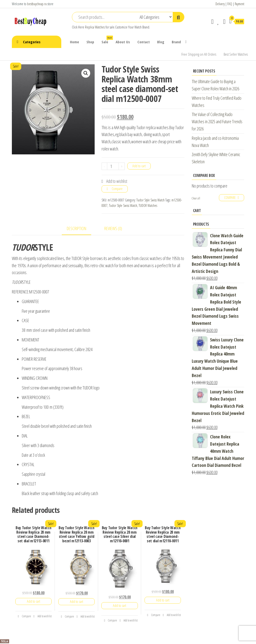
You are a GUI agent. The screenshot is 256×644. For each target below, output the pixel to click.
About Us (123, 42)
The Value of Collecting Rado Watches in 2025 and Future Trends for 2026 (217, 121)
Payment (239, 4)
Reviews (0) (113, 228)
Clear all (196, 198)
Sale (107, 40)
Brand (176, 42)
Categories (32, 42)
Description (76, 228)
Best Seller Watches (236, 54)
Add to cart (139, 166)
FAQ (230, 4)
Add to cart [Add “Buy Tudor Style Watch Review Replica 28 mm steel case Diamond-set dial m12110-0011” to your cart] (163, 600)
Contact (144, 42)
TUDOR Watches (148, 205)
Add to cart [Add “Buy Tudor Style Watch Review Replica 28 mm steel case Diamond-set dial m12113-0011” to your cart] (33, 601)
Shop (90, 42)
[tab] (80, 229)
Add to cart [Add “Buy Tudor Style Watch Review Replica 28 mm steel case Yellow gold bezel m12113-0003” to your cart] (76, 602)
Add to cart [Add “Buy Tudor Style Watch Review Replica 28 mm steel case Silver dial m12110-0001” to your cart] (119, 606)
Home (75, 42)
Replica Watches (95, 27)
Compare (117, 189)
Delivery (220, 4)
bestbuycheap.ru (37, 4)
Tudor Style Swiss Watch (150, 200)
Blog (161, 42)
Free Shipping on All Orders (199, 54)
